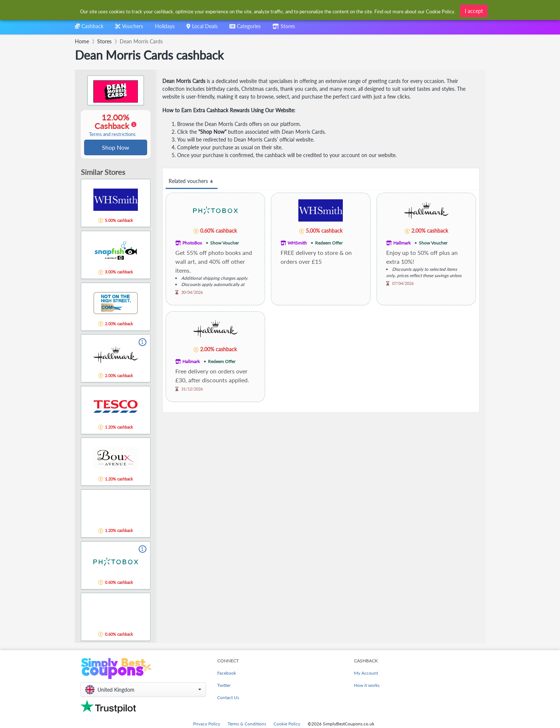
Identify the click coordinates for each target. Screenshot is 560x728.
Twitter (224, 686)
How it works (367, 686)
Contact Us (228, 698)
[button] (143, 690)
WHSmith (297, 243)
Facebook (227, 674)
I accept (474, 11)
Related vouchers (192, 181)
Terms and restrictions (112, 135)
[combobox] (245, 29)
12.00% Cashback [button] (112, 125)
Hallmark (402, 243)
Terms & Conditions (247, 724)
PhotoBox (192, 243)
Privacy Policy (207, 724)
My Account (366, 674)
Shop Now (116, 148)
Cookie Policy (287, 724)
